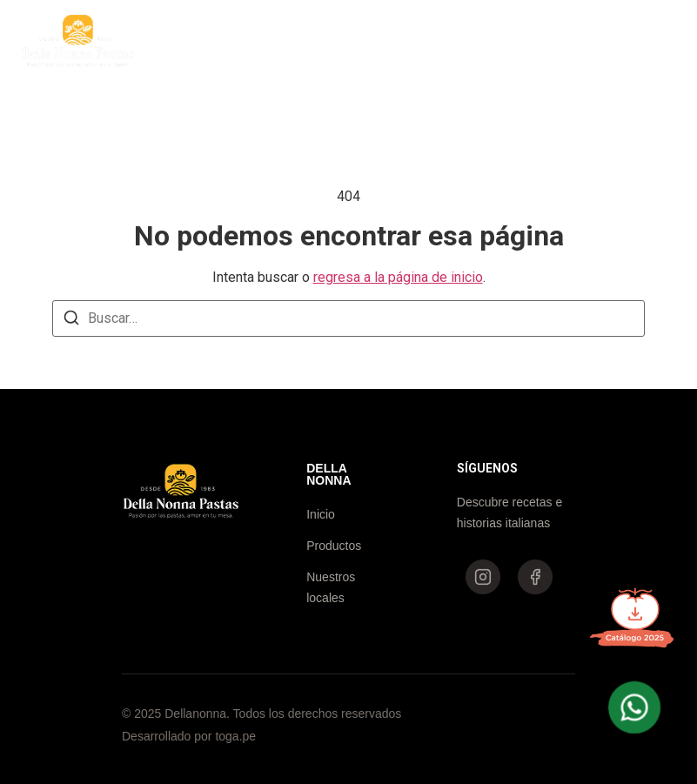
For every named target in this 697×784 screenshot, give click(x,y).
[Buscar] (71, 321)
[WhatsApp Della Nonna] (634, 707)
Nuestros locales (432, 40)
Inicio (232, 40)
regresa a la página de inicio (398, 277)
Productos (315, 40)
